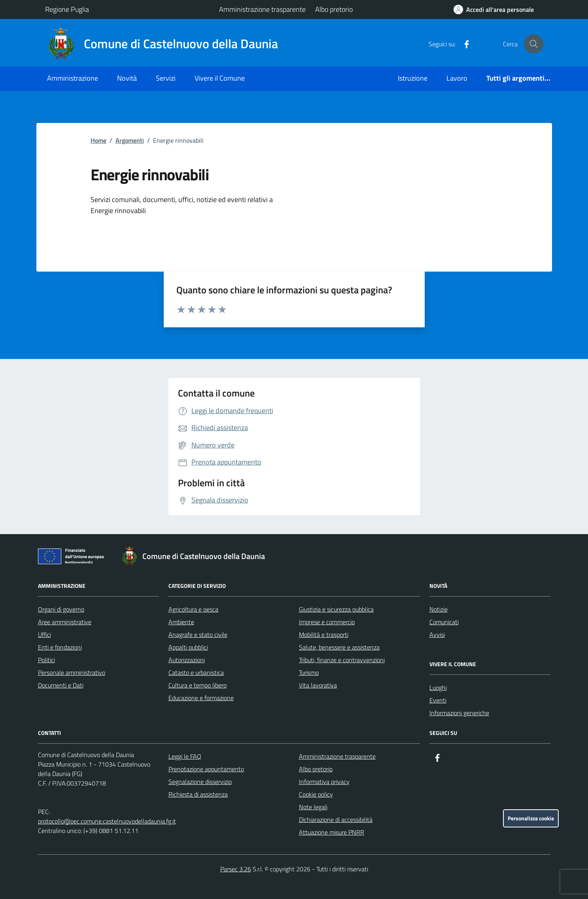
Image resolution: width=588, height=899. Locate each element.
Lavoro (457, 78)
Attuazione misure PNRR (332, 832)
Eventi (438, 700)
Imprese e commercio (327, 622)
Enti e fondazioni (60, 647)
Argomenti (130, 140)
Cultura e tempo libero (198, 685)
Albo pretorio (334, 9)
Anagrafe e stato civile (198, 635)
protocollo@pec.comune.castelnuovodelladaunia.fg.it (107, 821)
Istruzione (413, 78)
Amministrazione (73, 78)
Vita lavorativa (318, 685)
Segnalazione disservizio (200, 782)
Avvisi (437, 635)
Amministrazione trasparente (262, 9)
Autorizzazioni (187, 660)
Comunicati (444, 622)
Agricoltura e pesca (193, 609)
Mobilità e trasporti (324, 635)
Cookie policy (316, 794)
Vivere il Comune (220, 78)
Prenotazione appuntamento (206, 769)
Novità (127, 78)
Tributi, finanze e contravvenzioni (342, 660)
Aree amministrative (65, 622)
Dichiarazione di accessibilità (336, 820)
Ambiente (181, 622)
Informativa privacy (324, 782)
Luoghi (438, 687)
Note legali (313, 807)
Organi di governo (61, 609)
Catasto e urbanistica (196, 672)
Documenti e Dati (61, 685)
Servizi (166, 78)
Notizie (439, 609)
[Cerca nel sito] (533, 44)
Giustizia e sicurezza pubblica (336, 609)
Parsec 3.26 (236, 869)
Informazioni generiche (459, 713)
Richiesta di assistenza (198, 794)
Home (98, 140)
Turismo (309, 672)
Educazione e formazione (201, 698)
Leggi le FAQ (185, 756)
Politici (46, 660)
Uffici (44, 635)
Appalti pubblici (188, 647)
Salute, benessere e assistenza (339, 647)
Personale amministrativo (72, 672)
